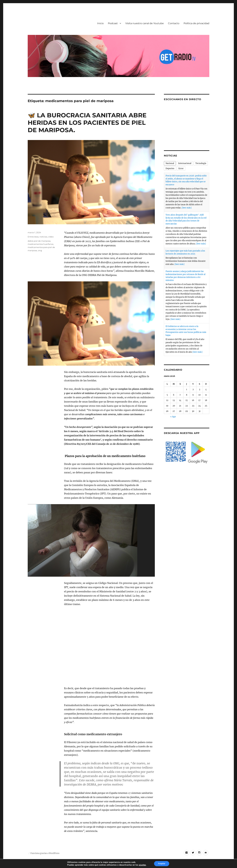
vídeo (51, 237)
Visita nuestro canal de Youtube (145, 23)
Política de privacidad (196, 23)
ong (40, 250)
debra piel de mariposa (39, 241)
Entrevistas (33, 237)
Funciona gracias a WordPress (45, 853)
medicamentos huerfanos (40, 244)
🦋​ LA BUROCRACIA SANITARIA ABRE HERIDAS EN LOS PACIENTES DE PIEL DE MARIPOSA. (87, 123)
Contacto (174, 23)
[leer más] (187, 208)
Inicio (100, 23)
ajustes (142, 865)
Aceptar (162, 863)
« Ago (173, 417)
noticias (43, 237)
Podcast (113, 23)
